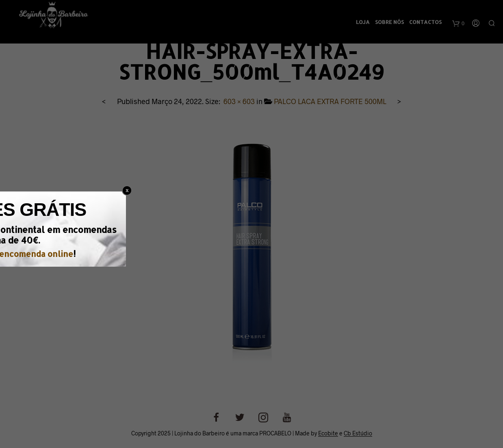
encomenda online (277, 249)
